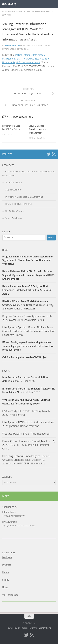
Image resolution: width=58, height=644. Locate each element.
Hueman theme (44, 628)
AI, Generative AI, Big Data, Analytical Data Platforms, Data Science (29, 174)
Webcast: (8, 434)
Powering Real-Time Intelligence (31, 434)
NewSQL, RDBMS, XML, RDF (19, 204)
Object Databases (14, 218)
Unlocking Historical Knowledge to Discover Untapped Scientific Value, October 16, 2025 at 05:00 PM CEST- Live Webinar (26, 460)
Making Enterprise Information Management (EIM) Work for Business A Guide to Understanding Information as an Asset (26, 59)
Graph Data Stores (14, 190)
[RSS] (54, 154)
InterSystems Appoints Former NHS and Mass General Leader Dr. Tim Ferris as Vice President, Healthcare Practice (29, 331)
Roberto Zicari (12, 45)
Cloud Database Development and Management (38, 129)
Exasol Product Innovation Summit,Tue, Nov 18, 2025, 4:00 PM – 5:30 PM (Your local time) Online (29, 445)
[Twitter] (49, 154)
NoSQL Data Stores (14, 211)
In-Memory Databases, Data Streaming (24, 197)
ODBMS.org (9, 4)
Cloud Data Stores (14, 183)
